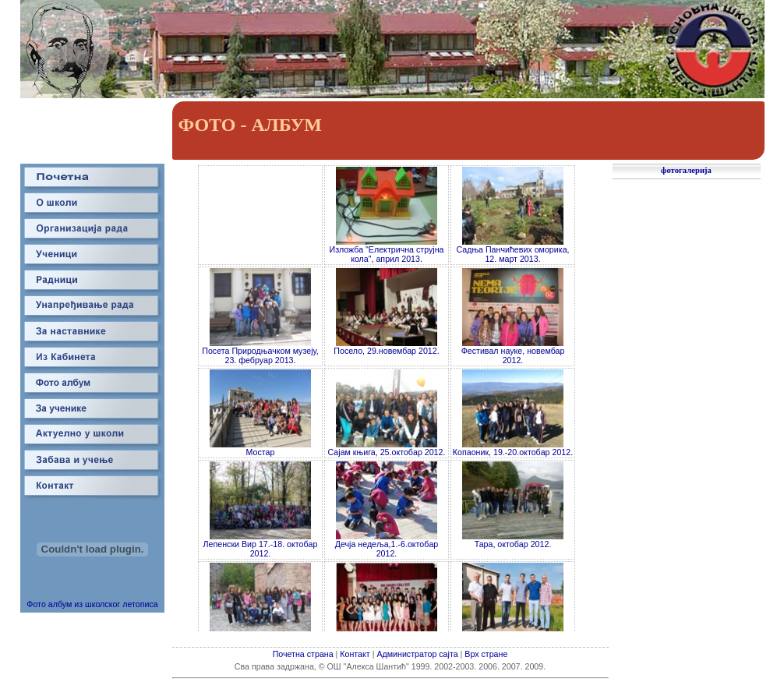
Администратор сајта (418, 654)
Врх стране (486, 654)
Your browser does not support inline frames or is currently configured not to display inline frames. (387, 397)
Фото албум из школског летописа (92, 599)
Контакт (355, 654)
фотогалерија (686, 170)
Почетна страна (303, 654)
